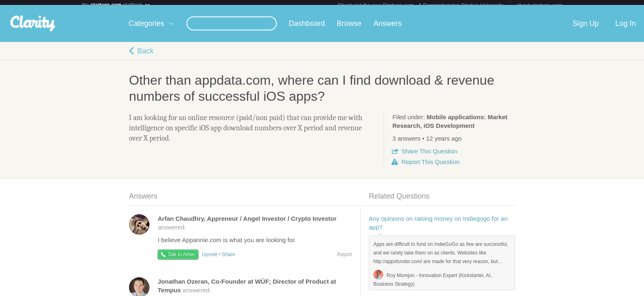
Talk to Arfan (181, 259)
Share (429, 156)
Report (430, 167)
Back (145, 56)
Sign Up (586, 28)
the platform (116, 5)
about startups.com (539, 5)
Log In (626, 28)
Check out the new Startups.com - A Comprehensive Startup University (421, 5)
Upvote (209, 259)
